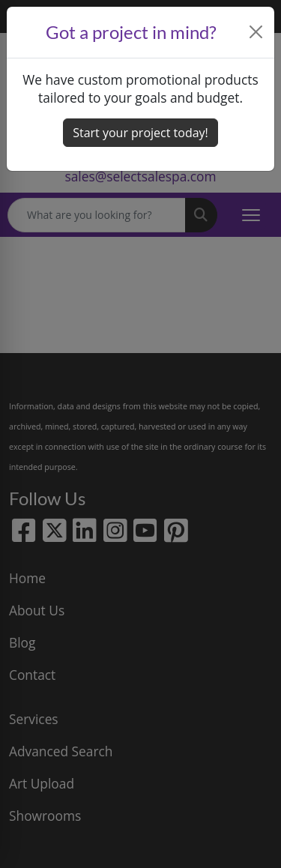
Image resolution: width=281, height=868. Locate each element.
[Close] (256, 32)
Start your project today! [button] (140, 133)
